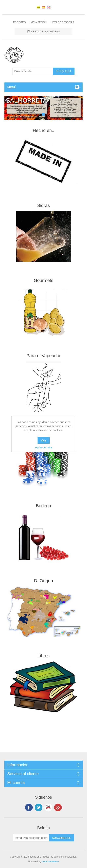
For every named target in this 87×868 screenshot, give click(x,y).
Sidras (43, 205)
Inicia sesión (38, 22)
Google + (58, 807)
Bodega (44, 506)
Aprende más (43, 447)
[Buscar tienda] (33, 71)
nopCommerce (50, 862)
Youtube (48, 807)
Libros (44, 656)
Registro (19, 22)
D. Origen (43, 581)
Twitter (39, 807)
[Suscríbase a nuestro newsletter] (31, 838)
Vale (43, 440)
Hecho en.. (43, 130)
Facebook (29, 807)
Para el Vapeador (44, 356)
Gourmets (43, 280)
